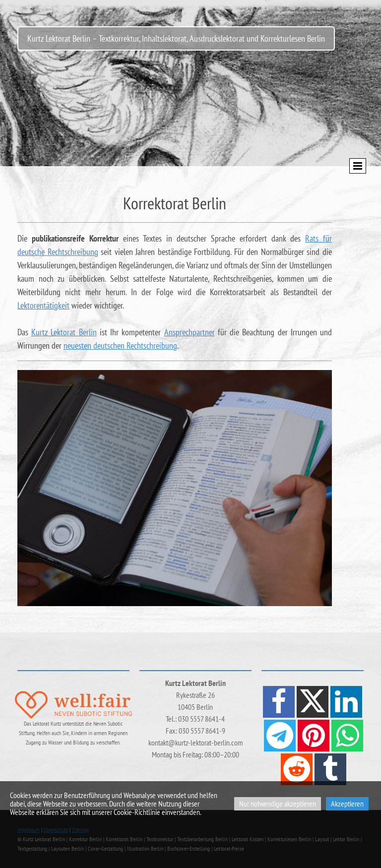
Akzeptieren (347, 804)
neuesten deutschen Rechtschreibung (120, 345)
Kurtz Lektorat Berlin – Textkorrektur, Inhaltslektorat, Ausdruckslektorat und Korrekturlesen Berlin (176, 38)
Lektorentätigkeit (43, 305)
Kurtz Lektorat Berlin (64, 332)
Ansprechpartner (190, 332)
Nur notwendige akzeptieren (278, 804)
